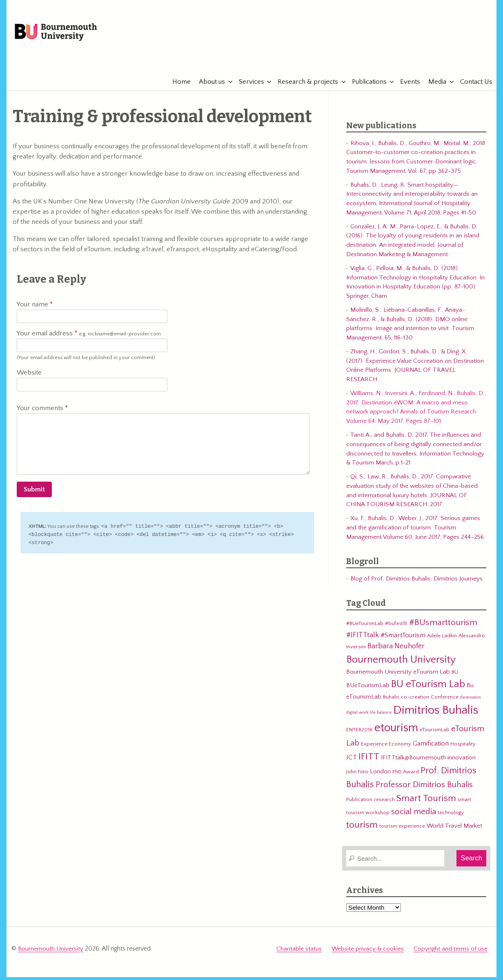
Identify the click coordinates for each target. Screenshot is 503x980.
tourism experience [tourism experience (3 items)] (402, 830)
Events (406, 86)
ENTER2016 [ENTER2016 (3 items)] (359, 734)
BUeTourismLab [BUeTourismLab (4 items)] (368, 689)
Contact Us (472, 86)
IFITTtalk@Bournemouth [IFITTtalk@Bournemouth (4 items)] (413, 762)
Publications (365, 86)
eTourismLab (435, 61)
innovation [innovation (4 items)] (462, 762)
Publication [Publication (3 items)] (359, 804)
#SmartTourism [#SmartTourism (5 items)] (403, 639)
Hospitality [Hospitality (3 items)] (463, 748)
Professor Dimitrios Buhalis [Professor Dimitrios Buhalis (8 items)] (424, 789)
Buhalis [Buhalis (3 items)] (391, 701)
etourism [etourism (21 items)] (396, 732)
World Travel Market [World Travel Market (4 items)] (454, 830)
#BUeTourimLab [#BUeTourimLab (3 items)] (365, 627)
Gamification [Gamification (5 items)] (431, 748)
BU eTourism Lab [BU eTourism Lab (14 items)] (428, 688)
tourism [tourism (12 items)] (362, 829)
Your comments (42, 412)
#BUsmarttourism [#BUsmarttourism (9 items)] (443, 627)
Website (29, 377)
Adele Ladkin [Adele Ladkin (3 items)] (442, 640)
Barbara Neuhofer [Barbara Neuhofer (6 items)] (396, 650)
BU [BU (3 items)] (455, 676)
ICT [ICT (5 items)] (352, 761)
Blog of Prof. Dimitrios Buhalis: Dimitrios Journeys (416, 583)
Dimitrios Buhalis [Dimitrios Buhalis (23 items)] (436, 714)
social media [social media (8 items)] (414, 816)
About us (208, 86)
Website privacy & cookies (368, 952)
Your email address (89, 338)
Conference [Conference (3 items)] (445, 701)
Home (177, 86)
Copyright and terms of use (451, 952)
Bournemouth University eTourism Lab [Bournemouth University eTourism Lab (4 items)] (398, 676)
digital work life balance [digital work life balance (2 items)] (369, 717)
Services (247, 86)
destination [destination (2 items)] (471, 701)
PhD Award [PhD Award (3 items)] (406, 776)
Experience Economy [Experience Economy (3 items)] (386, 748)
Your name (35, 308)
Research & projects (304, 86)
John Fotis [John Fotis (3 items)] (357, 776)
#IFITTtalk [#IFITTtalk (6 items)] (363, 639)
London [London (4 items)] (380, 776)
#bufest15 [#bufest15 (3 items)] (396, 627)
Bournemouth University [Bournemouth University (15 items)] (401, 664)
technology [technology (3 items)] (451, 817)
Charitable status (299, 952)
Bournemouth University (66, 35)
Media (433, 86)
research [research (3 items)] (384, 804)
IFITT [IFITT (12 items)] (369, 761)
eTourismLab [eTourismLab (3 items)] (435, 734)
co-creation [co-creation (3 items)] (415, 701)
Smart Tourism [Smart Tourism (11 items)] (426, 802)
